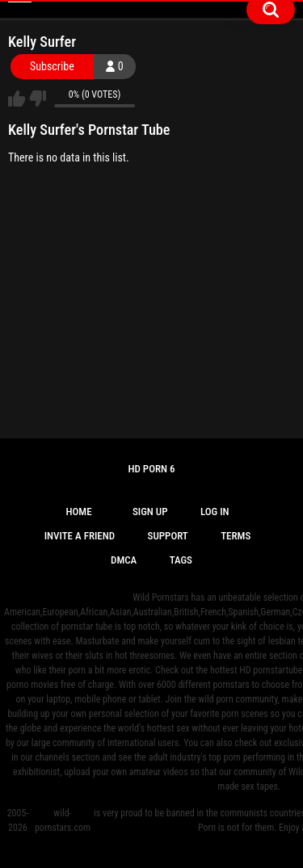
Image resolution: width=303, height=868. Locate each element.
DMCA (124, 560)
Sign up (150, 512)
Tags (181, 560)
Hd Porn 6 (151, 469)
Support (168, 536)
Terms (236, 536)
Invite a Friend (80, 536)
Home (78, 512)
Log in (215, 512)
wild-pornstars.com (63, 820)
